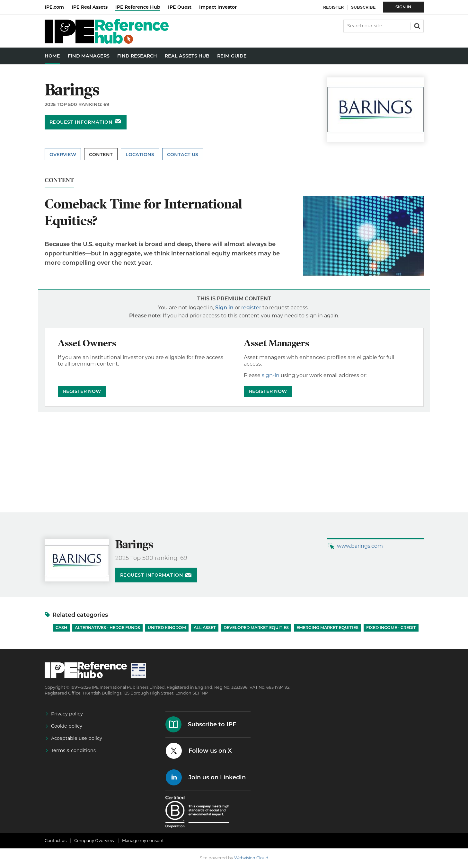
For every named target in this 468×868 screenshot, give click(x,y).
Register (333, 7)
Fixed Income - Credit (391, 628)
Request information (81, 122)
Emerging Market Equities (327, 628)
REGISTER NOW (82, 391)
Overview (63, 155)
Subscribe (363, 7)
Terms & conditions (73, 750)
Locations (140, 155)
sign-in (271, 375)
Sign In (403, 7)
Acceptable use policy (77, 738)
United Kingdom (167, 628)
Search (417, 25)
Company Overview (94, 841)
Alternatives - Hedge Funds (107, 628)
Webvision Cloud (251, 858)
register (251, 308)
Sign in (224, 308)
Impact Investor (218, 7)
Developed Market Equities (256, 628)
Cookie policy (67, 726)
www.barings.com (360, 546)
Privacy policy (67, 714)
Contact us (56, 841)
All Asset (205, 628)
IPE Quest (180, 7)
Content (101, 155)
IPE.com (54, 7)
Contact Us (183, 155)
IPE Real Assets (90, 7)
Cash (61, 628)
